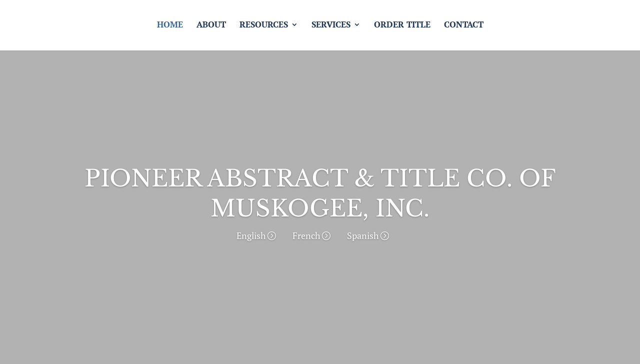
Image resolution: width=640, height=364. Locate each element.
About (211, 28)
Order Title (402, 28)
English (251, 235)
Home (170, 28)
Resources (264, 28)
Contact (464, 28)
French (306, 235)
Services (331, 28)
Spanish (363, 235)
